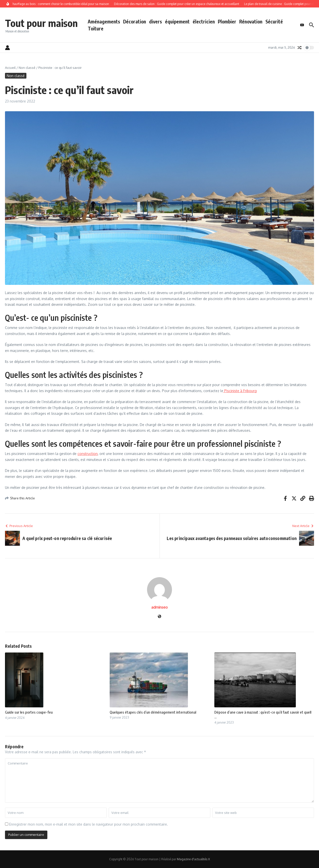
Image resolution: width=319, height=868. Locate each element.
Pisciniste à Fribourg (240, 391)
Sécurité (274, 21)
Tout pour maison (41, 23)
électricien (204, 21)
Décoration (135, 21)
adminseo (159, 607)
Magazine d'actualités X (193, 859)
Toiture (96, 28)
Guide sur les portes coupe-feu (29, 712)
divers (156, 21)
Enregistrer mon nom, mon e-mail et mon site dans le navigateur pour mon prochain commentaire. (89, 824)
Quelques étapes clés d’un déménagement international (153, 712)
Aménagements (104, 21)
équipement (177, 21)
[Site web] (159, 617)
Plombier (227, 21)
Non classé (27, 68)
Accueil (10, 68)
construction (88, 454)
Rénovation (251, 21)
